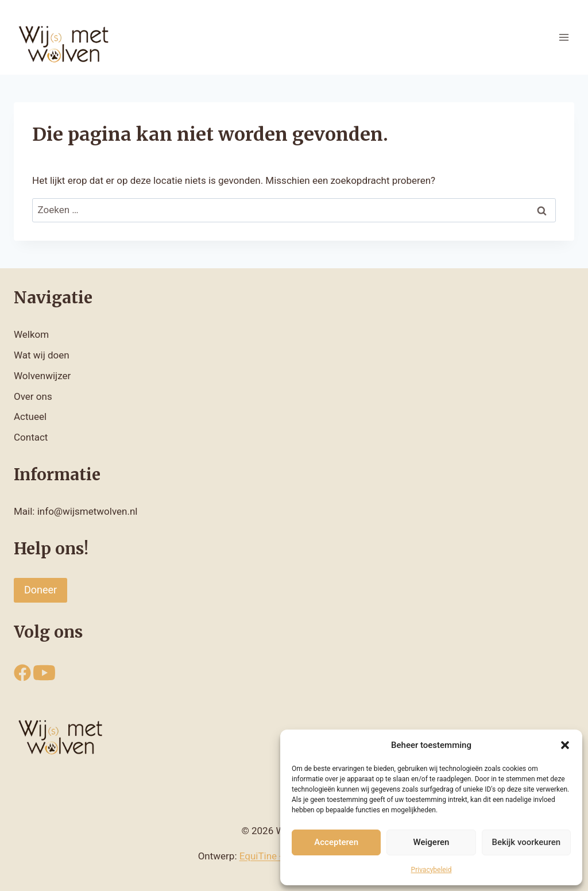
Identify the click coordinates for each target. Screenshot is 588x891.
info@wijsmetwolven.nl (88, 511)
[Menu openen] (564, 37)
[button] (565, 745)
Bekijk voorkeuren (526, 842)
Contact (31, 437)
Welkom (31, 334)
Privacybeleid (432, 870)
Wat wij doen (42, 355)
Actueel (30, 416)
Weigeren (432, 842)
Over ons (33, 396)
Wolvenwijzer (42, 376)
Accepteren (336, 842)
